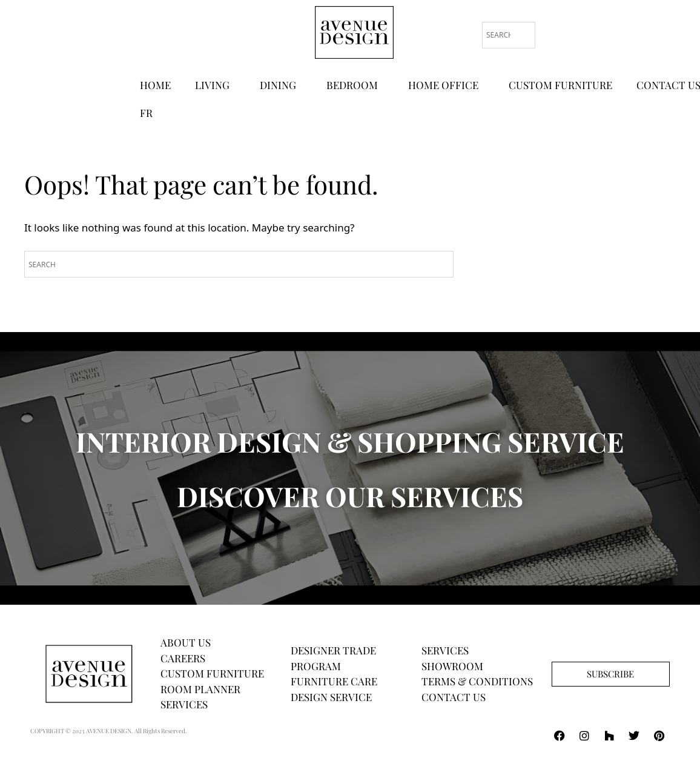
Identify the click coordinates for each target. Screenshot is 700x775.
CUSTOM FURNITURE (560, 85)
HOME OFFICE (446, 85)
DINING (281, 85)
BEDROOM (355, 85)
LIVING (215, 85)
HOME (155, 85)
